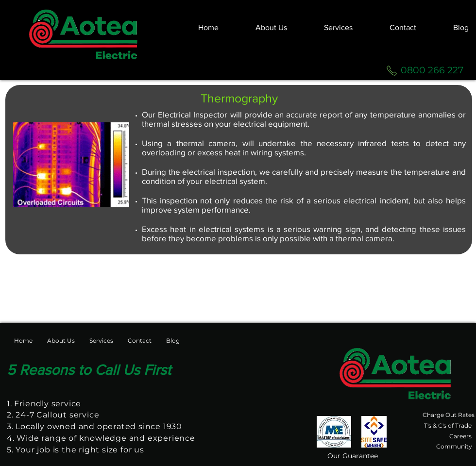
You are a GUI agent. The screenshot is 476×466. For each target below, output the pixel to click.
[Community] (454, 447)
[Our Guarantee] (353, 456)
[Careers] (460, 436)
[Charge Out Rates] (449, 415)
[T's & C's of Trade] (447, 426)
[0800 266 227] (432, 70)
